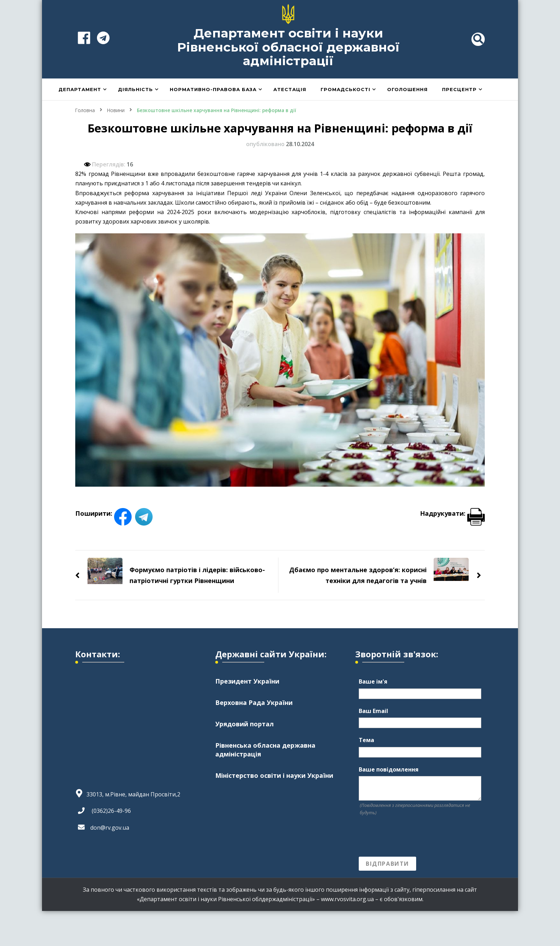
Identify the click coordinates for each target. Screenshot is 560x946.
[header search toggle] (478, 39)
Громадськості (345, 89)
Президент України (247, 681)
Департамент (80, 89)
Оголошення (407, 89)
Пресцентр (459, 89)
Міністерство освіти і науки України (274, 775)
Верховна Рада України (254, 702)
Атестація (290, 89)
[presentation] (412, 836)
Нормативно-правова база (213, 89)
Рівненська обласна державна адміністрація (265, 750)
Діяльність (135, 89)
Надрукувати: (452, 513)
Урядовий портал (244, 724)
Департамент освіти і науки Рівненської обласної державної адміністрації (288, 47)
